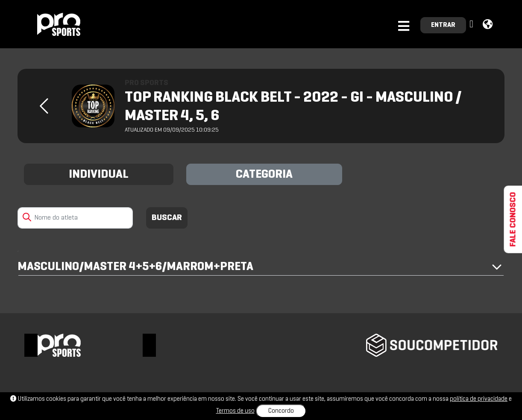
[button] (472, 25)
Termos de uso (235, 411)
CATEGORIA (264, 175)
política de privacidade (479, 399)
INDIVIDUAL (99, 175)
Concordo (281, 411)
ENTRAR (443, 25)
